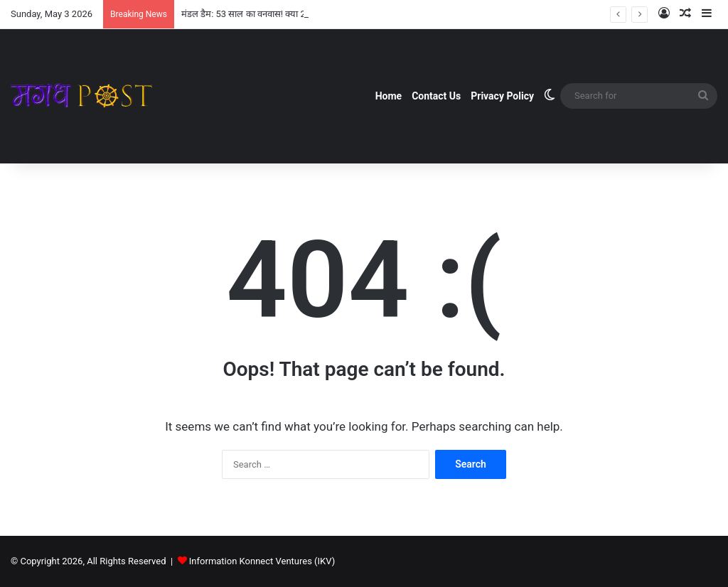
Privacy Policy (502, 96)
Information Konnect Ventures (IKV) (262, 561)
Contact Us (436, 96)
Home (389, 96)
